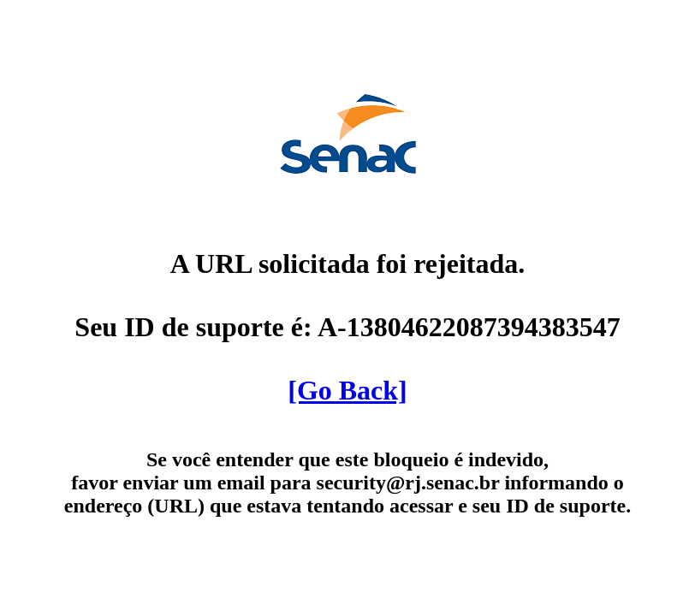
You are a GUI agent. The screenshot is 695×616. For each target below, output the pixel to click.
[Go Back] (347, 390)
